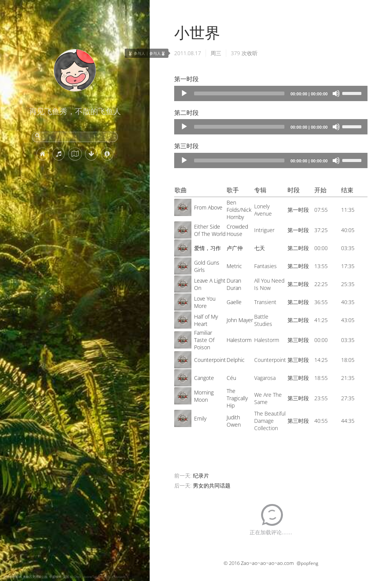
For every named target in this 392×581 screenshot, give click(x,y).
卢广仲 (235, 248)
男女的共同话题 (212, 485)
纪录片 (201, 475)
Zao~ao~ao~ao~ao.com (267, 563)
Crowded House (237, 230)
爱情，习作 (207, 248)
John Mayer (240, 320)
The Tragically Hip (237, 398)
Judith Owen (234, 421)
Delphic (236, 360)
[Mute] (336, 93)
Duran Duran (234, 284)
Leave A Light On (210, 284)
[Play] (184, 93)
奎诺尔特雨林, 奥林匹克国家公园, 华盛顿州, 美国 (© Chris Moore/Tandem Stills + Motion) (64, 577)
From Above (208, 207)
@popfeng (307, 563)
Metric (234, 266)
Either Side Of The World (210, 230)
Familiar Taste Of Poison (204, 340)
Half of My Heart (206, 320)
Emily (200, 418)
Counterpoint (210, 360)
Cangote (204, 378)
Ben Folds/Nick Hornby (239, 210)
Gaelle (234, 302)
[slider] (239, 93)
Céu (231, 378)
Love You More (205, 302)
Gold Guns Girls (207, 266)
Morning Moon (204, 396)
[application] (271, 93)
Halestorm (239, 340)
